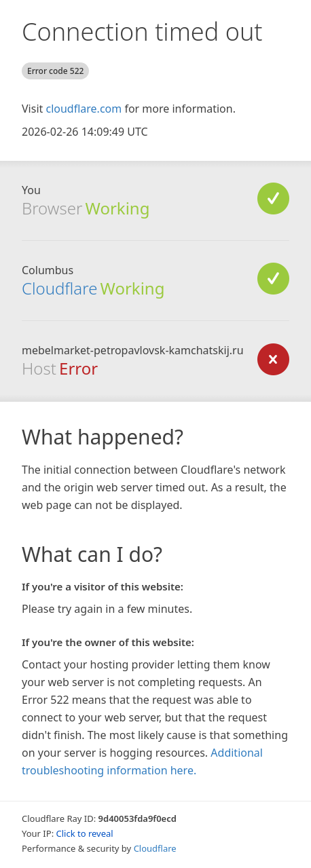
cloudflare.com (84, 109)
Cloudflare (59, 288)
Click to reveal (85, 833)
